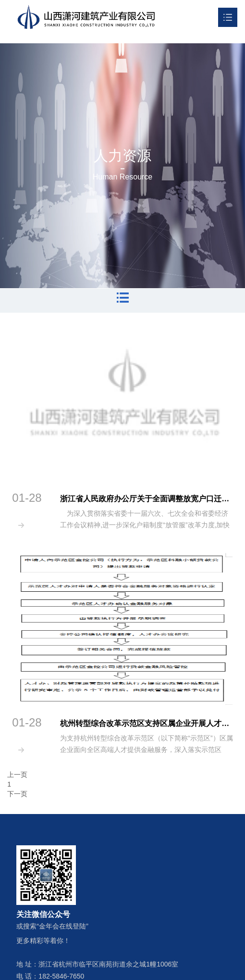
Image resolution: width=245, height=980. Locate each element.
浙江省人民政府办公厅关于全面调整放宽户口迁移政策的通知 (146, 499)
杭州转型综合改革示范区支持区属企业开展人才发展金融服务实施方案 (146, 723)
